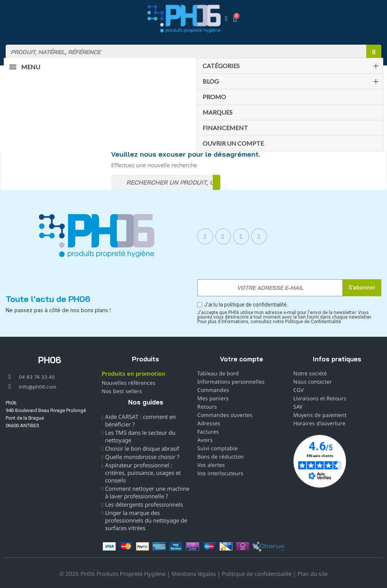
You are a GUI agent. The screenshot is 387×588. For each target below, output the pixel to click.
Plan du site (313, 574)
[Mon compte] (227, 19)
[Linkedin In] (241, 236)
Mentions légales (194, 574)
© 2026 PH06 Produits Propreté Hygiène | (115, 574)
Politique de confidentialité (257, 574)
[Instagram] (223, 236)
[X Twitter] (259, 236)
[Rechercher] (166, 182)
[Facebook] (205, 236)
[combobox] (182, 52)
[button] (236, 19)
